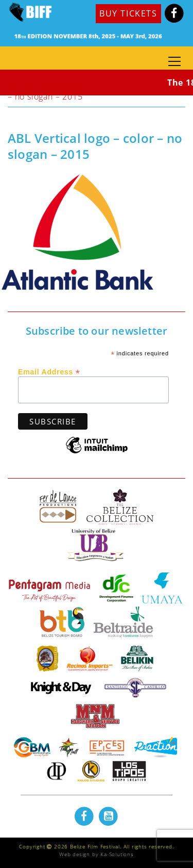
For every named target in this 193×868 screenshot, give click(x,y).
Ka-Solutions (117, 854)
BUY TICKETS (128, 13)
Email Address (49, 371)
